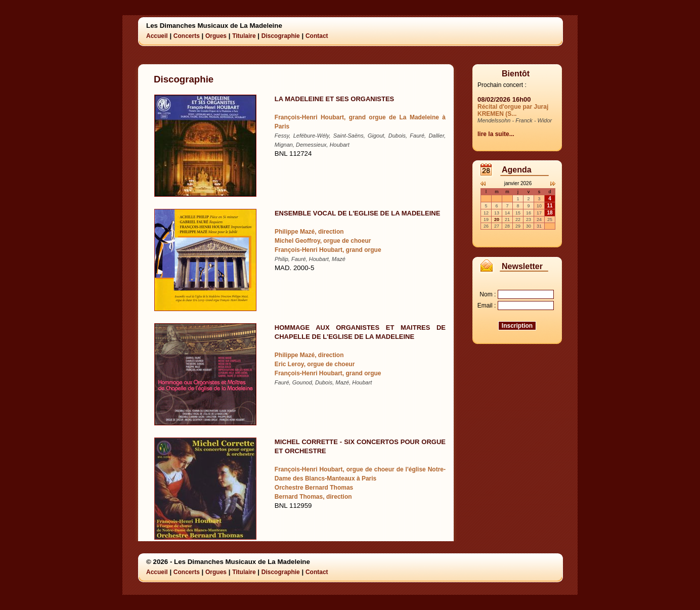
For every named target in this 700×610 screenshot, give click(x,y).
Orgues (216, 36)
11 (550, 206)
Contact (317, 36)
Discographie (281, 36)
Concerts (187, 36)
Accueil (157, 36)
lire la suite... (496, 134)
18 (550, 213)
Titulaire (244, 36)
